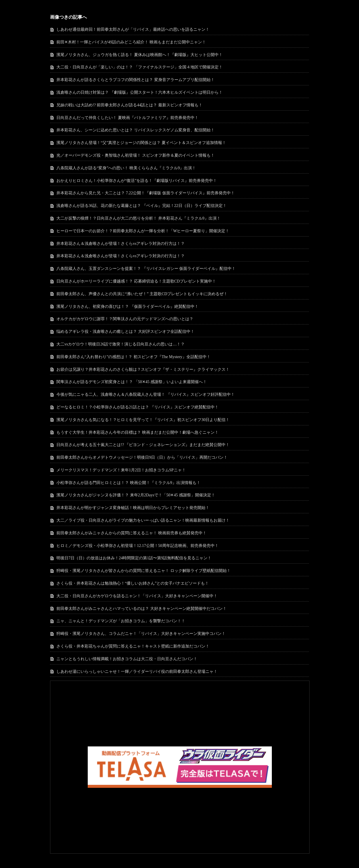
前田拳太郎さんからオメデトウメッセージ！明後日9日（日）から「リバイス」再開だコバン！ (142, 457)
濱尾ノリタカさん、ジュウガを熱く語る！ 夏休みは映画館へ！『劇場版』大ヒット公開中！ (140, 55)
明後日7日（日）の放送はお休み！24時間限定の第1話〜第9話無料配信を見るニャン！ (134, 558)
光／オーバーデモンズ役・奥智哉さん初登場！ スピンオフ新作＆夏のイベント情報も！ (135, 155)
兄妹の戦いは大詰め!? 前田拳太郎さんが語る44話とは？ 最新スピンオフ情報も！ (129, 105)
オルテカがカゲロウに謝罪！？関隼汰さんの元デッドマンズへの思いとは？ (125, 319)
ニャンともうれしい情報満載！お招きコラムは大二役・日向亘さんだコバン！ (127, 659)
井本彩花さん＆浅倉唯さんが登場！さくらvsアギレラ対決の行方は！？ (121, 244)
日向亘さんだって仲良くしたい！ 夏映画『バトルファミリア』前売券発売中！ (127, 118)
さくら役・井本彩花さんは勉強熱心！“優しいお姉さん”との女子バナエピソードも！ (133, 583)
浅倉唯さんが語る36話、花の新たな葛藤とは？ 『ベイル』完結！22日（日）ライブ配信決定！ (142, 206)
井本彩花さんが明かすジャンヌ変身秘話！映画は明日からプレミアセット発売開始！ (133, 508)
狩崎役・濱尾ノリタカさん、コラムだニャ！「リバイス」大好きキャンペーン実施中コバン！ (141, 634)
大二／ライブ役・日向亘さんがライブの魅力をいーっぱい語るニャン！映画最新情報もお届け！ (143, 520)
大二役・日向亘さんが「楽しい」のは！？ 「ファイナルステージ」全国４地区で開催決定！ (140, 67)
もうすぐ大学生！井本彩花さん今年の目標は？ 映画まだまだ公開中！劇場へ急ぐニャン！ (138, 432)
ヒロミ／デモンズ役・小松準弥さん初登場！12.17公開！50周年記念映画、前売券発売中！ (138, 546)
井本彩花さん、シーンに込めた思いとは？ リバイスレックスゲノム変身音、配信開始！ (135, 130)
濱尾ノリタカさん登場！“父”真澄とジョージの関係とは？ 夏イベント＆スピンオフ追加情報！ (141, 143)
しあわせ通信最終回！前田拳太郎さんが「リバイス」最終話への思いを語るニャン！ (133, 29)
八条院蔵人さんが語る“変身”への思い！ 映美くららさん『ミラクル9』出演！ (126, 168)
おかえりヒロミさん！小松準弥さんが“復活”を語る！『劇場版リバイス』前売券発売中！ (137, 181)
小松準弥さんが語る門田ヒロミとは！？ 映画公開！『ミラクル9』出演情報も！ (128, 483)
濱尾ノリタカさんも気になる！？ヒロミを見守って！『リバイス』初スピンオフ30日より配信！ (143, 420)
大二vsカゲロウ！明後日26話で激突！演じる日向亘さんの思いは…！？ (121, 344)
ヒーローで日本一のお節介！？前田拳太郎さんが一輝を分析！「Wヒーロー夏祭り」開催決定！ (143, 231)
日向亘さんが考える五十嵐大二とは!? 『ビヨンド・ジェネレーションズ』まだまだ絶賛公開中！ (143, 445)
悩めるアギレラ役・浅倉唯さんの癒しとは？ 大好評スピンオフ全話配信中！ (125, 332)
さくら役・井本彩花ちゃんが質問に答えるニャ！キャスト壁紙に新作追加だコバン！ (133, 646)
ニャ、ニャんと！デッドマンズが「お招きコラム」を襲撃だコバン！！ (121, 621)
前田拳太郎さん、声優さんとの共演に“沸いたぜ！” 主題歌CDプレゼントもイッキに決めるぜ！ (142, 294)
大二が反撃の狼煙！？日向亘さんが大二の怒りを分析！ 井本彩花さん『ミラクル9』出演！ (139, 218)
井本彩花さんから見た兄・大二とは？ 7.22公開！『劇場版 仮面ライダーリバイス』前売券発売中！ (146, 193)
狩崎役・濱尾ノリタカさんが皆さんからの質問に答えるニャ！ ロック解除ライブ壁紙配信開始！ (144, 571)
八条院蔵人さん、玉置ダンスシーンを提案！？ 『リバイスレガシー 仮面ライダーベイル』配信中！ (146, 269)
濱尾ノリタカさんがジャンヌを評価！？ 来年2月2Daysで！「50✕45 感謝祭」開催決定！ (136, 495)
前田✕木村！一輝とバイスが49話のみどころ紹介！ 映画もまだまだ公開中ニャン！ (131, 42)
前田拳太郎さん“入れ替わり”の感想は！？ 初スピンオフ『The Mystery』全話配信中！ (133, 357)
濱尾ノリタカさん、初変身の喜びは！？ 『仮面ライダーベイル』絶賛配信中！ (127, 307)
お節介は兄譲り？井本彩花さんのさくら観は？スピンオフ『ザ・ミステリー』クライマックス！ (143, 369)
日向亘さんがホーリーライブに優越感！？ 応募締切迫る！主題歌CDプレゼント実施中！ (136, 281)
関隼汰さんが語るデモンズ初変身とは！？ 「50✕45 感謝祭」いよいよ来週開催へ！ (132, 382)
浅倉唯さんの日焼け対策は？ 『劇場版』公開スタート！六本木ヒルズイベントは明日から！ (140, 92)
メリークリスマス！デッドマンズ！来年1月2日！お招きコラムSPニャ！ (121, 470)
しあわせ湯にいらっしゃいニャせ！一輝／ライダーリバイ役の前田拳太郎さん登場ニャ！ (137, 672)
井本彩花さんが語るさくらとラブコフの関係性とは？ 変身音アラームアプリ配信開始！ (135, 80)
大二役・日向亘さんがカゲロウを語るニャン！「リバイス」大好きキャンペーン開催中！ (137, 596)
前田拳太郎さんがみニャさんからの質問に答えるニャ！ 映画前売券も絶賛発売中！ (131, 533)
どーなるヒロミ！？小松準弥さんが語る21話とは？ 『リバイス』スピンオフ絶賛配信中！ (138, 407)
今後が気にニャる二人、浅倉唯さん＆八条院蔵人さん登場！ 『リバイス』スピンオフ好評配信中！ (146, 394)
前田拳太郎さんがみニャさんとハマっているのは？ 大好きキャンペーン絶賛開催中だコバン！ (142, 609)
